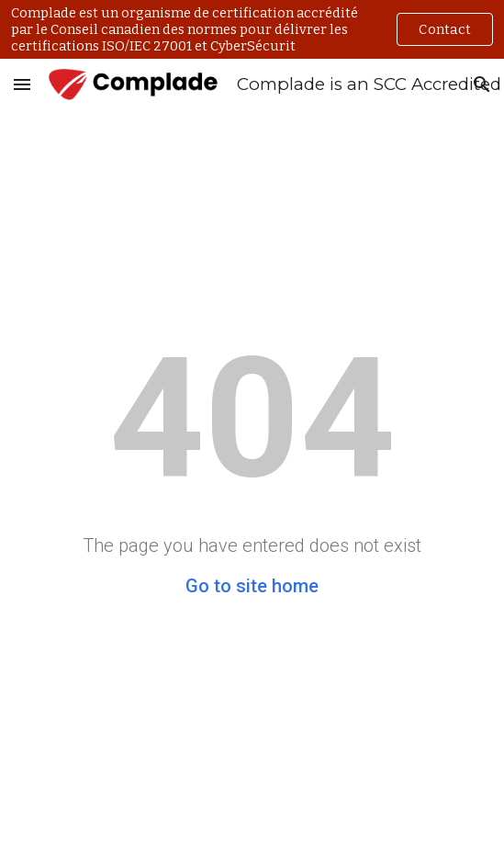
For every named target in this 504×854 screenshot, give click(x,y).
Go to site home (252, 586)
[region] (252, 29)
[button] (22, 84)
